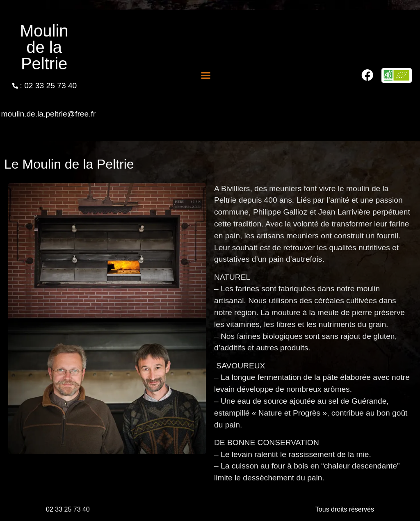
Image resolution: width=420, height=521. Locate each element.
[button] (206, 75)
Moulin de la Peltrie (44, 47)
